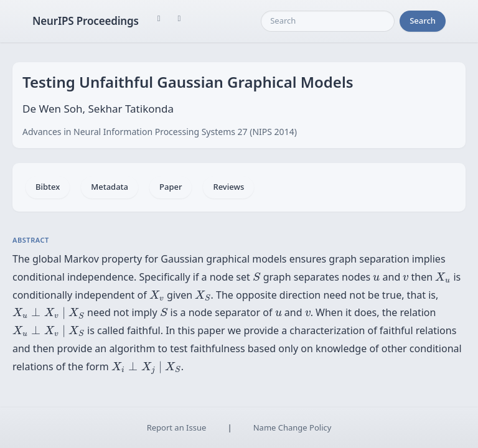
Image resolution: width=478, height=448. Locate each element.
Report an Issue (177, 427)
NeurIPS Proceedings (86, 21)
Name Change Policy (293, 427)
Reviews (228, 187)
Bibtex (48, 187)
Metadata (110, 187)
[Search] (328, 21)
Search (423, 21)
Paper (171, 187)
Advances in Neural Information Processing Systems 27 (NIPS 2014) (160, 132)
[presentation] (257, 277)
